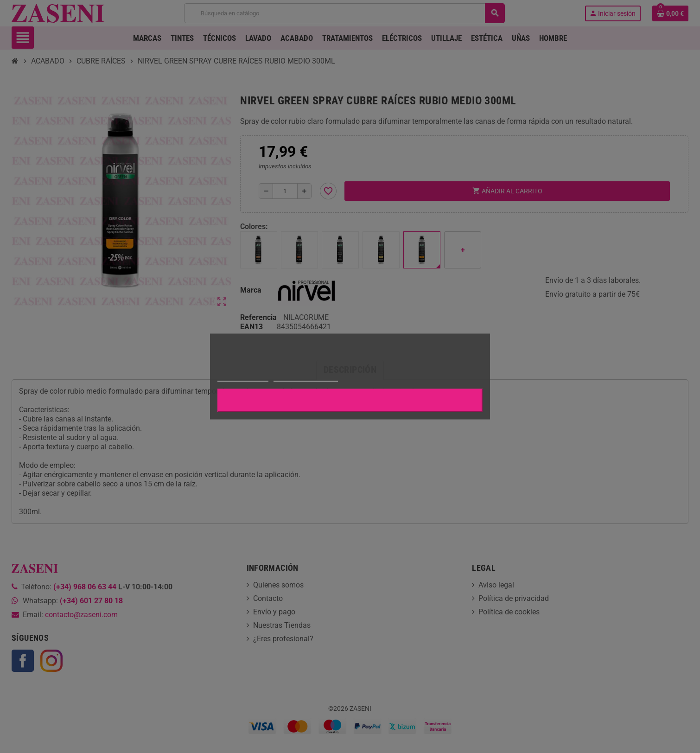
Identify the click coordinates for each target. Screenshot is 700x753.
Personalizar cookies (305, 377)
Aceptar (350, 401)
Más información (243, 377)
